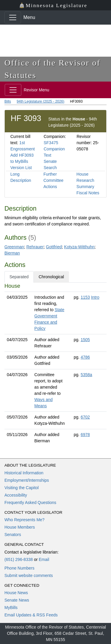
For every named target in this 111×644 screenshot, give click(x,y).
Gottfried (54, 247)
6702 (85, 417)
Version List (21, 168)
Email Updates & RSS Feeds (31, 615)
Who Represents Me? (24, 520)
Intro (95, 297)
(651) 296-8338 (19, 559)
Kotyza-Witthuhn (79, 247)
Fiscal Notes (88, 193)
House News (16, 593)
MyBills (11, 608)
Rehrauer (35, 247)
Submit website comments (29, 575)
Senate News (17, 600)
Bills (8, 101)
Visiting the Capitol (22, 488)
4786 (85, 357)
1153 (85, 297)
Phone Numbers (19, 568)
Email (44, 559)
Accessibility (16, 495)
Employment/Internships (27, 480)
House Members (20, 527)
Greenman (14, 247)
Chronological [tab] (52, 277)
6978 (85, 435)
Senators (13, 535)
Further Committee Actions (54, 180)
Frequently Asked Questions (30, 503)
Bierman (12, 253)
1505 (85, 340)
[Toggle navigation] (13, 18)
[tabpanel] (55, 365)
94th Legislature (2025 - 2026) (40, 101)
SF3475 (51, 143)
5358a (86, 375)
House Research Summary (85, 180)
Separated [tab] (19, 277)
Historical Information (24, 473)
